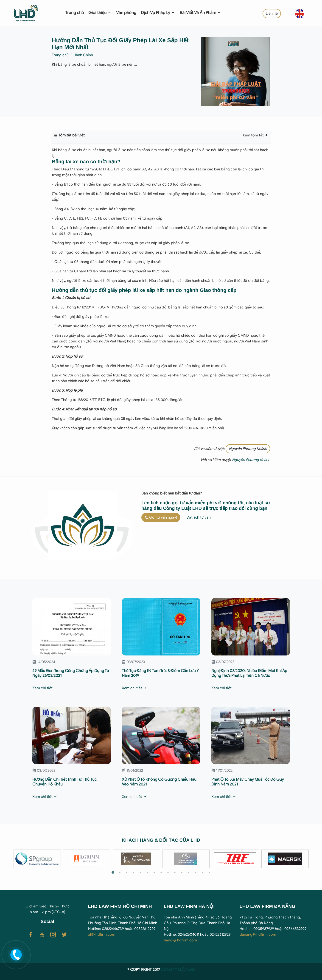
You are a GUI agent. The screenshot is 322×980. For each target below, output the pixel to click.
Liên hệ (272, 14)
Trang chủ (74, 13)
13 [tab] (196, 873)
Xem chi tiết (45, 688)
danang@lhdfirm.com (258, 935)
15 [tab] (209, 873)
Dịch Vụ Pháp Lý (158, 13)
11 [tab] (182, 873)
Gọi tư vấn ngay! (161, 517)
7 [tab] (154, 873)
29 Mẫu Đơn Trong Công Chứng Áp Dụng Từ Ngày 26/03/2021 (71, 673)
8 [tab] (161, 873)
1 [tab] (113, 873)
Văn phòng (126, 13)
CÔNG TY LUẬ (173, 970)
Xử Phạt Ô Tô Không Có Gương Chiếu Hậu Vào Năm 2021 (159, 782)
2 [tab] (120, 873)
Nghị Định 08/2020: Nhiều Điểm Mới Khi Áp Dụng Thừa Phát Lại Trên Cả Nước (249, 673)
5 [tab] (140, 873)
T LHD (190, 970)
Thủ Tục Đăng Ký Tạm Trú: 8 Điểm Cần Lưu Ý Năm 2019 (160, 673)
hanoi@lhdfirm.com (180, 940)
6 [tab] (147, 873)
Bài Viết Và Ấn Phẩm (200, 13)
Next (313, 859)
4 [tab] (134, 873)
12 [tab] (189, 873)
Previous (9, 859)
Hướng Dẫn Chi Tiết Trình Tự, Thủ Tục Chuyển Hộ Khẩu (64, 782)
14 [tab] (202, 873)
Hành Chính (83, 55)
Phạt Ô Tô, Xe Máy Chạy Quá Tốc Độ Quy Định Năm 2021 (248, 782)
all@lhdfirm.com (102, 935)
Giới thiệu (100, 13)
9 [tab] (168, 873)
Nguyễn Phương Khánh (248, 449)
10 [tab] (175, 873)
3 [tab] (127, 873)
